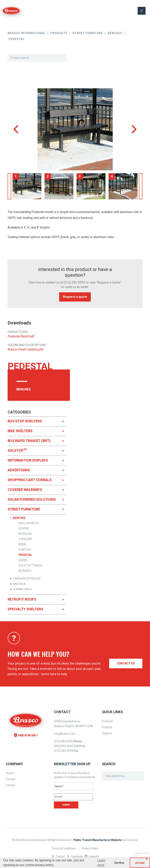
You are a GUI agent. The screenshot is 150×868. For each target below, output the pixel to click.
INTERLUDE (25, 534)
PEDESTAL (25, 555)
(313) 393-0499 (63, 751)
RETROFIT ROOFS (22, 599)
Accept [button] (140, 863)
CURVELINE (25, 539)
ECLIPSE (24, 529)
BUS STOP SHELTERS (25, 421)
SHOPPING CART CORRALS (30, 480)
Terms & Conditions (64, 849)
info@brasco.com (65, 734)
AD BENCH (25, 571)
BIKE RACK (19, 584)
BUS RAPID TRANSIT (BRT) (29, 441)
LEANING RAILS (22, 589)
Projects (107, 727)
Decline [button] (119, 863)
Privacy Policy (90, 849)
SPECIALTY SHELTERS (25, 609)
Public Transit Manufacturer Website (97, 840)
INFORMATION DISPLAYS (28, 460)
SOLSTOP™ (17, 451)
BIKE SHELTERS (20, 431)
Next (141, 186)
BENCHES (19, 518)
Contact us (126, 663)
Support (107, 733)
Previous (9, 186)
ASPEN (23, 560)
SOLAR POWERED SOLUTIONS (32, 500)
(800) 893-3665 (63, 746)
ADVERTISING (19, 470)
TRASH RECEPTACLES (27, 579)
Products (108, 721)
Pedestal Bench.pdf (21, 336)
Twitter (60, 857)
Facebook (77, 857)
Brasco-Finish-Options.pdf (25, 350)
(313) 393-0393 (74, 283)
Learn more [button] (101, 863)
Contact (11, 779)
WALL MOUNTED (29, 523)
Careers (11, 785)
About (10, 773)
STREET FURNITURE (24, 509)
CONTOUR (25, 550)
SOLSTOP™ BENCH (30, 566)
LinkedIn (94, 857)
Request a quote (75, 297)
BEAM (22, 545)
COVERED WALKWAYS (25, 490)
